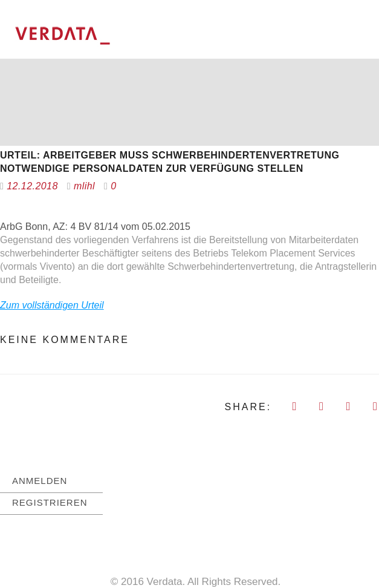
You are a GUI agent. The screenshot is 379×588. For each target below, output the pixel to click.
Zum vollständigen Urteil (52, 305)
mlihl (84, 185)
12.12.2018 (32, 185)
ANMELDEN (40, 480)
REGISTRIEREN (50, 502)
